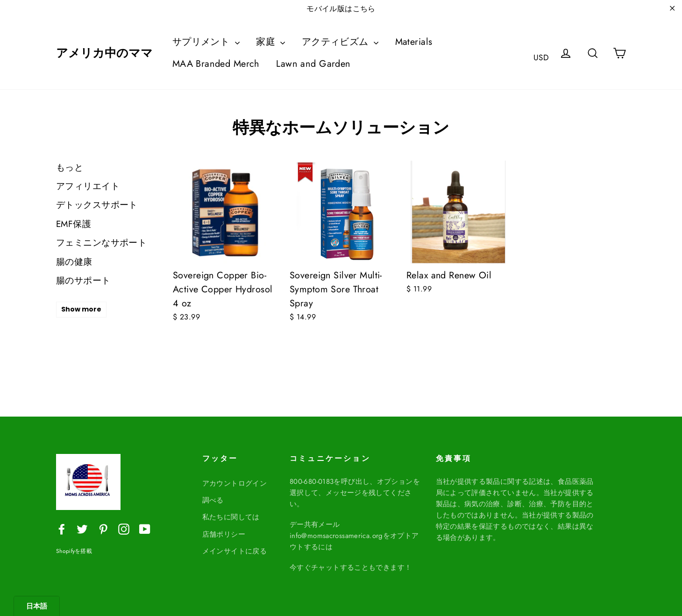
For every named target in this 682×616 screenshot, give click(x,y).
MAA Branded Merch (216, 64)
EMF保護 (74, 224)
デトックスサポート (97, 205)
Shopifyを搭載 (74, 551)
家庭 (270, 42)
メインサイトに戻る (235, 547)
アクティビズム (340, 42)
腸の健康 (74, 262)
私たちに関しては (231, 513)
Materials (414, 42)
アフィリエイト (88, 186)
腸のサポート (83, 280)
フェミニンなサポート (101, 243)
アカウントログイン (235, 480)
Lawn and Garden (313, 64)
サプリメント (206, 42)
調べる (213, 496)
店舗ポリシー (224, 531)
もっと (70, 167)
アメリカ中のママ (104, 53)
